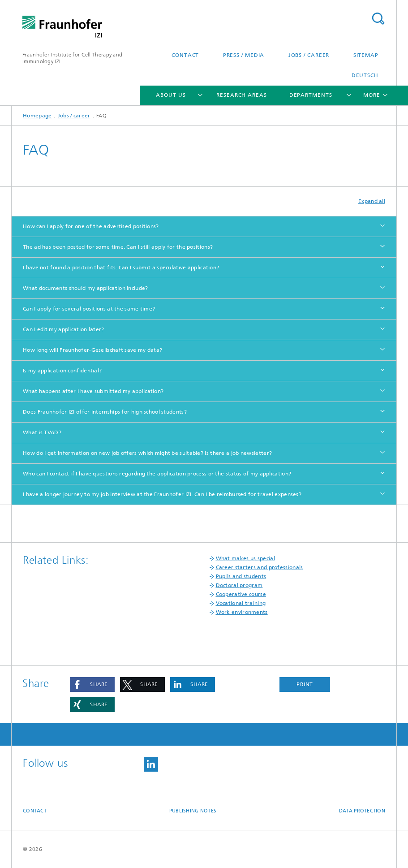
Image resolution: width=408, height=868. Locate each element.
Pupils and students (241, 576)
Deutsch (365, 75)
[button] (92, 684)
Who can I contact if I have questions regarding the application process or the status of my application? (157, 474)
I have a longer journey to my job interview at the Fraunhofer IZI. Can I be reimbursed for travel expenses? (162, 494)
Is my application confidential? (62, 371)
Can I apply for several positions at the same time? (89, 309)
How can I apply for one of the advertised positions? (91, 226)
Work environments (242, 612)
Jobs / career (309, 55)
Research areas (242, 95)
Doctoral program (239, 585)
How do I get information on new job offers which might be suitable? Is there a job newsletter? (147, 453)
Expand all (372, 201)
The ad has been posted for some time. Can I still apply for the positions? (118, 247)
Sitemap (366, 55)
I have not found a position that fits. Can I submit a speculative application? (121, 268)
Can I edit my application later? (64, 329)
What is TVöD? (42, 432)
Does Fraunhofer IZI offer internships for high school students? (105, 412)
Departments (311, 95)
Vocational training (241, 603)
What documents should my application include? (86, 288)
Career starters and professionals (260, 567)
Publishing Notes (193, 811)
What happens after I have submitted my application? (93, 391)
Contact (185, 55)
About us (171, 95)
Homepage (37, 116)
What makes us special (245, 558)
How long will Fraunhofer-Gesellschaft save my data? (92, 350)
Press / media (244, 55)
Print (305, 684)
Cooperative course (241, 594)
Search (378, 19)
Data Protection (362, 811)
